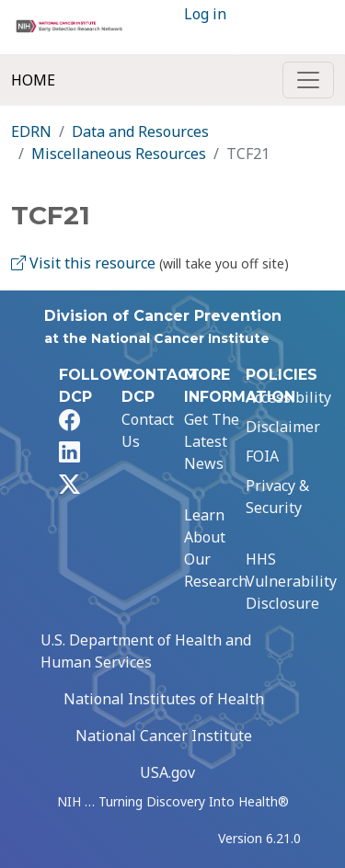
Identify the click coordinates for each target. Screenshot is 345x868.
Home (33, 80)
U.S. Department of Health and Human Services (146, 651)
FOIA (262, 456)
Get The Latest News (212, 441)
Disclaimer (283, 427)
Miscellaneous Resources (119, 154)
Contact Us (148, 430)
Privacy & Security (277, 497)
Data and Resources (140, 131)
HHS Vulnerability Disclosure (291, 581)
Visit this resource (83, 263)
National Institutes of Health (164, 699)
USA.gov (167, 772)
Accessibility (288, 397)
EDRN (31, 131)
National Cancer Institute (164, 736)
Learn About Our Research (216, 548)
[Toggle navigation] (308, 80)
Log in (205, 14)
